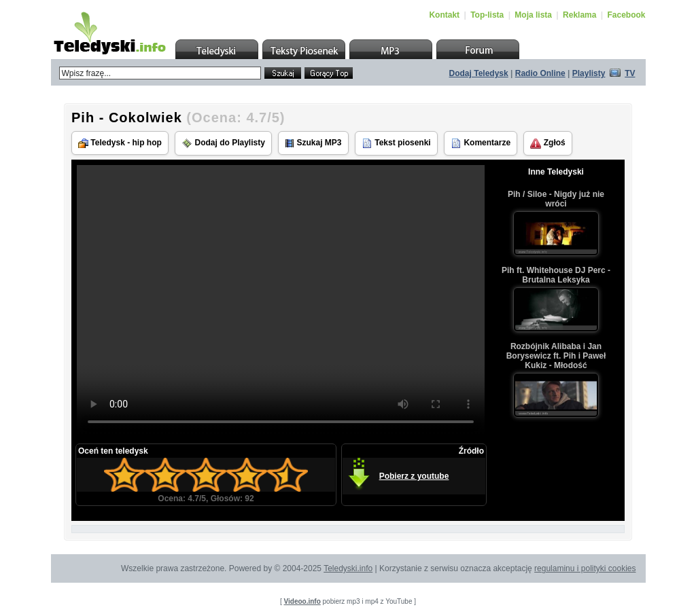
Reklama (579, 15)
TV (630, 73)
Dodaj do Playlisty (223, 143)
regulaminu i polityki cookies (585, 568)
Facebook (626, 15)
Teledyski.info (348, 568)
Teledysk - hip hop (120, 143)
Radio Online (540, 73)
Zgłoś (547, 143)
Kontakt (444, 15)
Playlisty (589, 73)
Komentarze (481, 143)
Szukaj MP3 (313, 143)
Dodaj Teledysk (479, 73)
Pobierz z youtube (414, 476)
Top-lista (487, 15)
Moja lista (533, 15)
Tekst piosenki (396, 143)
